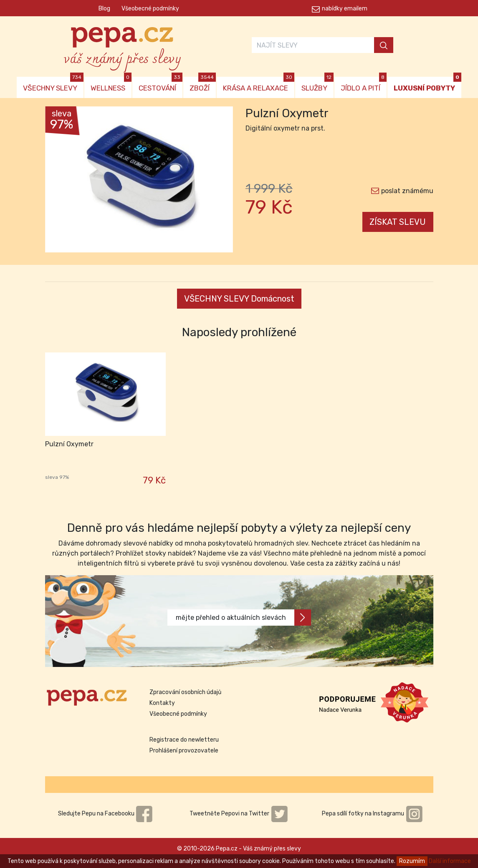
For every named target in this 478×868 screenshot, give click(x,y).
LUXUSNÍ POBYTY (427, 84)
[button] (59, 181)
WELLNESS (111, 84)
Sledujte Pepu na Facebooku (106, 814)
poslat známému (407, 191)
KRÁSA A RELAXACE (259, 84)
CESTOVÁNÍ (161, 84)
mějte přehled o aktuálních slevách (243, 618)
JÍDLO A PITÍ (364, 84)
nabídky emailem (345, 9)
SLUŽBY (317, 84)
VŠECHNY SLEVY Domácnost (239, 299)
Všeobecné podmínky (150, 9)
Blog (104, 9)
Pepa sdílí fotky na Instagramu (372, 814)
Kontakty (162, 703)
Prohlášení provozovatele (184, 751)
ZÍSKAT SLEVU (398, 222)
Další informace (450, 861)
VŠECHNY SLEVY (53, 84)
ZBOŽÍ (203, 84)
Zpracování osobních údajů (185, 692)
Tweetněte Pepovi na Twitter (239, 814)
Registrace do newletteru (184, 740)
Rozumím (412, 861)
